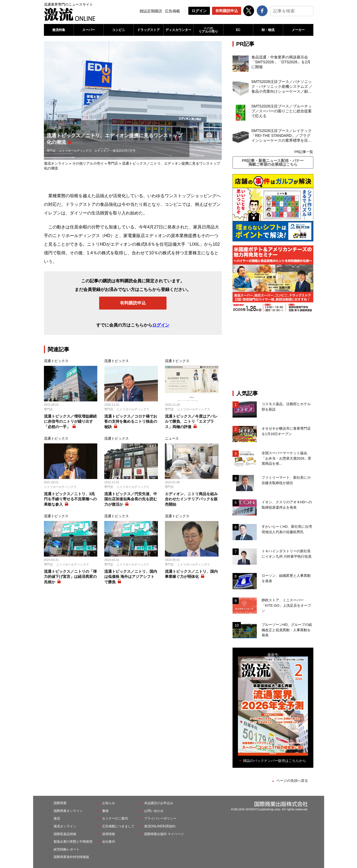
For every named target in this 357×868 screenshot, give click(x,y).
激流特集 (59, 30)
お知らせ (109, 803)
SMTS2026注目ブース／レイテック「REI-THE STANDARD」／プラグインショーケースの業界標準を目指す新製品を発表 (282, 136)
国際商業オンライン (68, 811)
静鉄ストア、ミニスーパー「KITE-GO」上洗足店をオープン (286, 605)
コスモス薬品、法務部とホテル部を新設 (286, 407)
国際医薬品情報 (65, 834)
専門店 (51, 151)
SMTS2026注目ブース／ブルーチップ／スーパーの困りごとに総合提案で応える (282, 111)
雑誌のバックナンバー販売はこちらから (275, 761)
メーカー (298, 30)
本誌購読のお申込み (159, 803)
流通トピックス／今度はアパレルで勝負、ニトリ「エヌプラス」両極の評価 (191, 421)
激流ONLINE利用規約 (160, 826)
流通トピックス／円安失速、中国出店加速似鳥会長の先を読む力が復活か (131, 499)
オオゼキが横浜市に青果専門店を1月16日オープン (286, 431)
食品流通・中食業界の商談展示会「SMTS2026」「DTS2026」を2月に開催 (281, 62)
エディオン (102, 151)
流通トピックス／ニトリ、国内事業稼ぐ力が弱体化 (191, 574)
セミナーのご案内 (115, 818)
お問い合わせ (154, 811)
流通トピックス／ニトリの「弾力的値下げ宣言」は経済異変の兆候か (70, 577)
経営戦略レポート (67, 849)
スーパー (89, 30)
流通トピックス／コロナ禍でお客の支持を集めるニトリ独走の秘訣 (131, 421)
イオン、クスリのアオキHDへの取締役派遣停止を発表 (287, 505)
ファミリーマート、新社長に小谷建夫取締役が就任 (286, 480)
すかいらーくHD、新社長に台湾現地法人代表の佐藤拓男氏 (287, 529)
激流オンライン (56, 163)
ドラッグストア (148, 30)
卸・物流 (268, 30)
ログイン (199, 11)
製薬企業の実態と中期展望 (73, 842)
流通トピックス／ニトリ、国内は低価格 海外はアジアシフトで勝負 (131, 577)
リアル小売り (208, 30)
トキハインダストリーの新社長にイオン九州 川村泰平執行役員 (287, 554)
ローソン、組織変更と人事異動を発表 (286, 578)
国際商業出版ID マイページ (164, 834)
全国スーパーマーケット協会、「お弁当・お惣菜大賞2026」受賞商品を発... (287, 458)
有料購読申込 (227, 11)
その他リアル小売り (88, 163)
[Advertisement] (273, 351)
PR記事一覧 (304, 152)
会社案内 (109, 842)
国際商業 (60, 803)
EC (238, 30)
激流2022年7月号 (124, 151)
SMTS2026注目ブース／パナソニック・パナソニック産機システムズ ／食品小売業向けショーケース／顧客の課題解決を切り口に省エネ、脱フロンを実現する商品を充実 (282, 87)
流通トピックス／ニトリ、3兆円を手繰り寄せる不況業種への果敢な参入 (70, 499)
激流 (57, 818)
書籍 (105, 811)
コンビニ (119, 30)
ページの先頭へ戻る (292, 781)
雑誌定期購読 (151, 11)
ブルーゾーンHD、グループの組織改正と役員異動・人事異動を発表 (287, 630)
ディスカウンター (178, 30)
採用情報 (109, 834)
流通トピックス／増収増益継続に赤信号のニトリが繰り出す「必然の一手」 (70, 421)
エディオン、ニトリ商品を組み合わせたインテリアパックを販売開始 (191, 499)
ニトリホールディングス (75, 151)
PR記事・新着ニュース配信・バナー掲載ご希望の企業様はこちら (273, 162)
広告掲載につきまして (118, 826)
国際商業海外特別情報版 (71, 857)
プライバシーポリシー (160, 818)
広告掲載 (172, 11)
